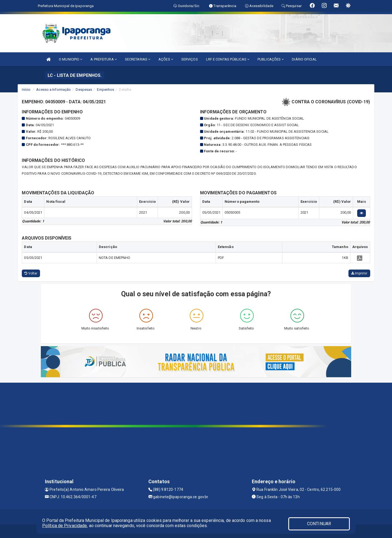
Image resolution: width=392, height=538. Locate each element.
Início (26, 90)
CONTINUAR (319, 524)
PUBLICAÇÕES (271, 59)
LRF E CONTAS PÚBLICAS (228, 59)
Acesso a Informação (53, 90)
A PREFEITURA (103, 59)
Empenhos (105, 90)
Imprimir (359, 273)
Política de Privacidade (65, 526)
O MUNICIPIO (71, 59)
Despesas (84, 90)
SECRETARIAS (138, 59)
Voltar (31, 273)
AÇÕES (166, 59)
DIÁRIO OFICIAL (304, 59)
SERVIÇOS (190, 59)
